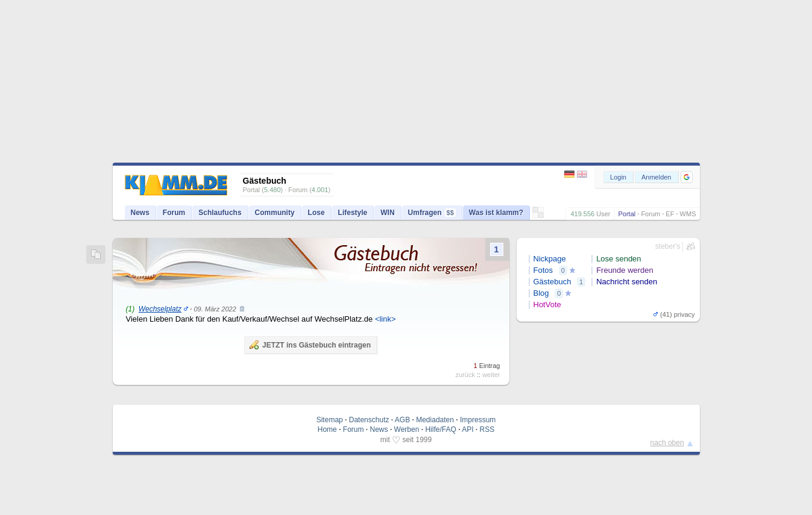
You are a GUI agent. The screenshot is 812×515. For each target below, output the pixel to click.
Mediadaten (435, 420)
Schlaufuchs (220, 213)
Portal (627, 214)
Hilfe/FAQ (440, 429)
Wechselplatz (160, 309)
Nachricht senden (627, 282)
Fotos (543, 270)
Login (618, 177)
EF (670, 214)
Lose (316, 213)
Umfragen (432, 213)
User (603, 214)
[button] (687, 177)
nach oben (667, 443)
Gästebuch (552, 282)
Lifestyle (353, 213)
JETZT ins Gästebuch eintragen (310, 345)
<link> (386, 319)
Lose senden (618, 259)
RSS (487, 429)
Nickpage (550, 259)
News (140, 213)
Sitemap (330, 420)
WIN (387, 213)
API (467, 429)
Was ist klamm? (496, 213)
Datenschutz (369, 420)
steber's (668, 246)
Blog (541, 293)
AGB (402, 420)
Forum (650, 214)
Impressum (478, 420)
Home (327, 429)
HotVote (547, 304)
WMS (688, 214)
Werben (407, 429)
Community (275, 213)
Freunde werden (625, 270)
